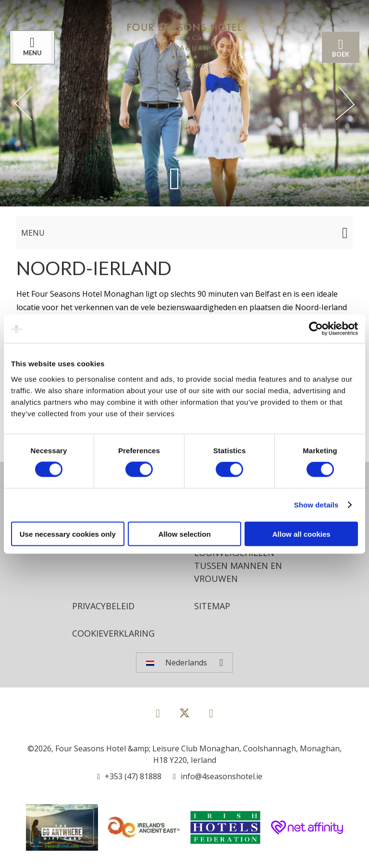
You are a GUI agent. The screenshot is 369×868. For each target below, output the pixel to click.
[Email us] (218, 776)
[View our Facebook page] (158, 713)
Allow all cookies (301, 534)
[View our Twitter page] (184, 717)
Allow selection (184, 534)
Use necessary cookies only (68, 534)
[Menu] (32, 47)
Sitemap (212, 606)
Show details (316, 505)
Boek (341, 48)
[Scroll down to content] (175, 178)
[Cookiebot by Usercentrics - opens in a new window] (316, 329)
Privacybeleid (103, 606)
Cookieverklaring (113, 633)
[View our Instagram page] (211, 713)
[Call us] (129, 776)
